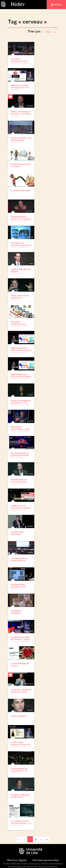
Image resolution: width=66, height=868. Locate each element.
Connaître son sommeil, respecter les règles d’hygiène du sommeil (21, 246)
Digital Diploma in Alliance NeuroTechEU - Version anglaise (21, 350)
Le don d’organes (19, 716)
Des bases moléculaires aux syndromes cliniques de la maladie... (20, 325)
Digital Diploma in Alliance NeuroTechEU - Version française (21, 376)
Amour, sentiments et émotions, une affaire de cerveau (21, 114)
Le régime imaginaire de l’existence (20, 796)
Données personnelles (46, 860)
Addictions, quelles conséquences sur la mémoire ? (20, 87)
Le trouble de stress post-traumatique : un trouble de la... (21, 823)
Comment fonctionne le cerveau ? (21, 165)
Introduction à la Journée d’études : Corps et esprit (19, 481)
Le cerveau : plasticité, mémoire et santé (21, 691)
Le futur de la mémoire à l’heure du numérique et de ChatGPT (21, 745)
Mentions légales (17, 860)
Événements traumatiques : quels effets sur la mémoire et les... (20, 430)
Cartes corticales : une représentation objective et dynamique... (21, 141)
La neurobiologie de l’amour (20, 664)
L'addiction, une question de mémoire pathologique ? (21, 508)
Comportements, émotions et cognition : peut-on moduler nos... (21, 220)
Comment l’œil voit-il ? (21, 191)
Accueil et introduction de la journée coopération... (21, 61)
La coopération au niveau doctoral (19, 559)
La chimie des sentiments (17, 533)
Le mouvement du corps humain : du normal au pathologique (19, 772)
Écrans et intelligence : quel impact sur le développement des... (21, 403)
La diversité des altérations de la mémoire (18, 587)
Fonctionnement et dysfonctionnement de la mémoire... (20, 455)
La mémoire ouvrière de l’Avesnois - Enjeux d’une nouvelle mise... (21, 639)
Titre (51, 32)
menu (58, 4)
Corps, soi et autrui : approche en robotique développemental (20, 299)
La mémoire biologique (16, 612)
